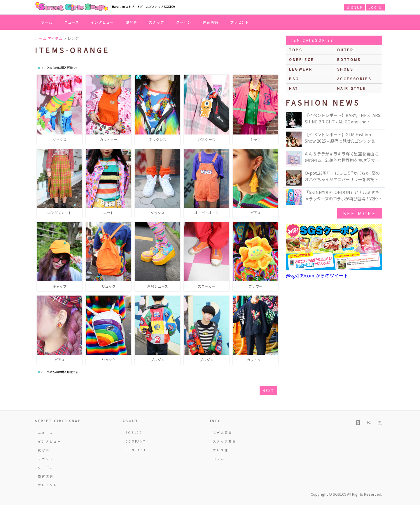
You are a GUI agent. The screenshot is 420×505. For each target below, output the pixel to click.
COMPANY (136, 441)
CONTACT (136, 450)
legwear (301, 69)
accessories (354, 79)
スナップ (156, 22)
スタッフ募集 (225, 441)
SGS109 (134, 433)
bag (294, 79)
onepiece (302, 59)
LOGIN (375, 7)
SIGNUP (355, 7)
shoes (345, 69)
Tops (296, 50)
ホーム (47, 22)
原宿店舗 (211, 22)
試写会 (132, 22)
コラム (219, 459)
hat (294, 88)
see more (360, 213)
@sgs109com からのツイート (317, 275)
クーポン (184, 22)
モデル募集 (223, 433)
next (268, 390)
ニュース (72, 22)
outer (345, 50)
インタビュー (102, 22)
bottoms (349, 59)
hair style (352, 88)
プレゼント (240, 22)
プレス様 (221, 450)
